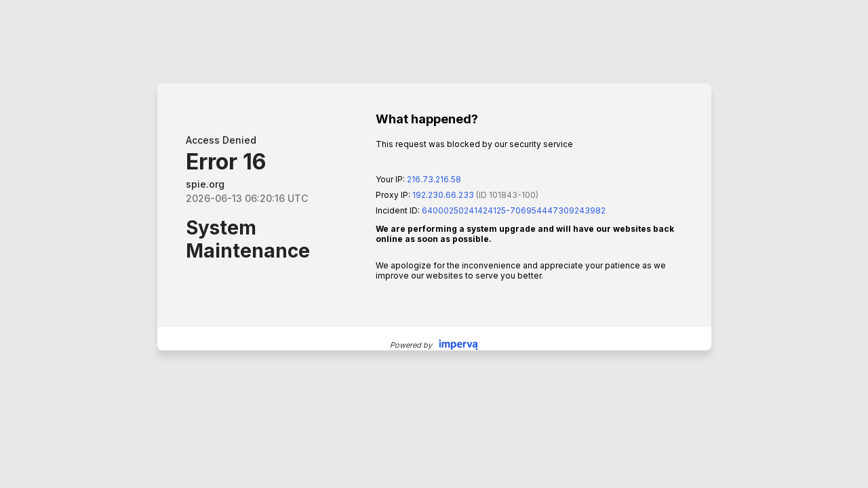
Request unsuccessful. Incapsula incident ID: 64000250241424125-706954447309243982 (434, 244)
